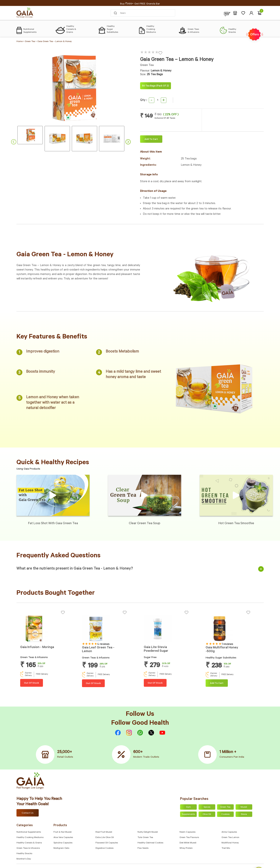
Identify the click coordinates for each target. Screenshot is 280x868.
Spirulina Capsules (63, 843)
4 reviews (103, 644)
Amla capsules (229, 832)
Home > (21, 42)
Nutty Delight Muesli (148, 832)
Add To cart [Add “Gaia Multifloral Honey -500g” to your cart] (217, 683)
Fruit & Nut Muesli (63, 832)
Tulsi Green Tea (145, 838)
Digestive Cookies (104, 848)
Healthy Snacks (24, 854)
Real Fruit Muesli (104, 832)
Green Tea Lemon (230, 838)
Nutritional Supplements (29, 832)
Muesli (244, 807)
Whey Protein (186, 848)
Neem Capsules (187, 832)
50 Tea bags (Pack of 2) (156, 86)
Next (128, 142)
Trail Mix (226, 848)
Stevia (244, 814)
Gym (188, 807)
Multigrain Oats (61, 848)
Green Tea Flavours (189, 838)
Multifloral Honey (230, 843)
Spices (207, 807)
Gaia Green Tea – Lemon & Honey (55, 42)
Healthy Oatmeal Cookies (150, 843)
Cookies (225, 814)
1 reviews (227, 644)
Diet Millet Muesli (188, 843)
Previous (14, 142)
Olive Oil (207, 814)
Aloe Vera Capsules (63, 838)
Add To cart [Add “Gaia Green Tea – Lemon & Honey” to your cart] (151, 139)
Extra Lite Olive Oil (105, 838)
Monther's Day (24, 859)
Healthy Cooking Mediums (30, 838)
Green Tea (225, 807)
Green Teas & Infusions (28, 848)
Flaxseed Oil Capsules (107, 843)
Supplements (188, 814)
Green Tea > (31, 42)
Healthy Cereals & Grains (29, 843)
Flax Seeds (143, 848)
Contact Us (27, 813)
